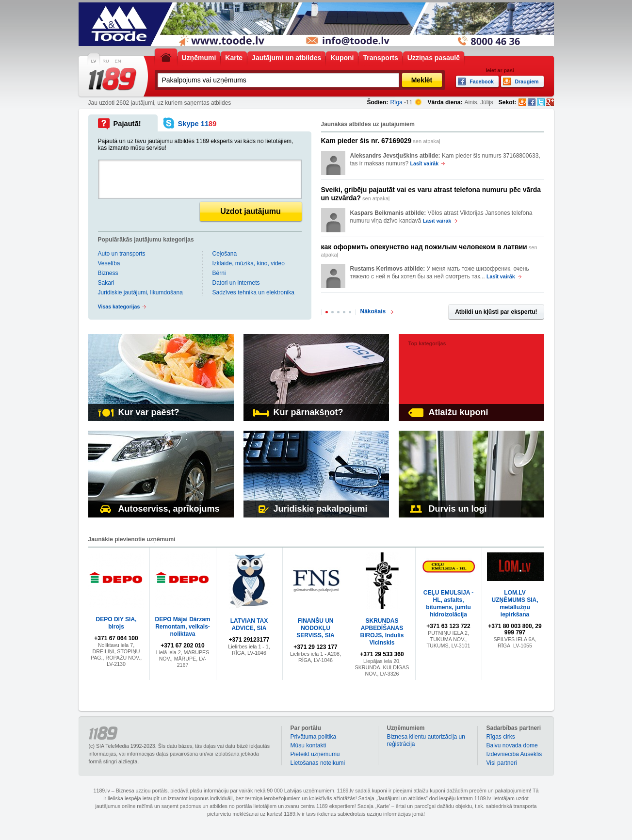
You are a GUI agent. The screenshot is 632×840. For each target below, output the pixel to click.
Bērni (219, 273)
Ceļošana (225, 254)
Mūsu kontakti (308, 745)
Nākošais (373, 311)
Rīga (396, 102)
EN (118, 61)
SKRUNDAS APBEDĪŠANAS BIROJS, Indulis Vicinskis (382, 632)
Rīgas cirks (501, 737)
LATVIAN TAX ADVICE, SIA (249, 624)
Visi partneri (502, 763)
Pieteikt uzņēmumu (315, 754)
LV (94, 61)
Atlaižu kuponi (448, 412)
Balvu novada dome (512, 745)
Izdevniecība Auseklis (514, 754)
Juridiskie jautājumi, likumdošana (140, 292)
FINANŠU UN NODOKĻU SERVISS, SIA (315, 628)
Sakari (106, 283)
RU (105, 61)
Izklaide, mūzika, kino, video (249, 263)
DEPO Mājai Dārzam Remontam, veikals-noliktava (182, 627)
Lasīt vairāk (425, 163)
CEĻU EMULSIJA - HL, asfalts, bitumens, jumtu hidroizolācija (449, 604)
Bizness (108, 273)
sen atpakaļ (381, 141)
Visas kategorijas (119, 307)
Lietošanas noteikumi (318, 763)
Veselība (109, 263)
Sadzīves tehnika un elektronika (253, 292)
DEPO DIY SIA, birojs (116, 623)
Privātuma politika (314, 737)
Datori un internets (236, 283)
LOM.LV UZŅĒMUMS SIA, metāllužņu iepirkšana (515, 604)
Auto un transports (122, 254)
